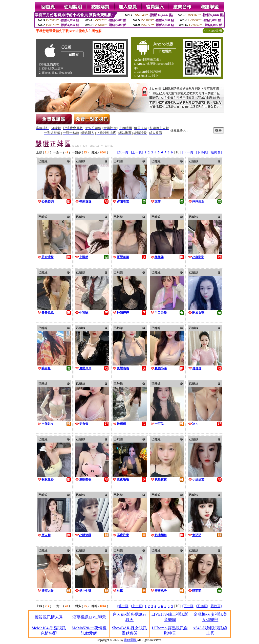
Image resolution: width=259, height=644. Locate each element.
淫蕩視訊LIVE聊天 (89, 617)
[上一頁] (137, 152)
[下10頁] (202, 152)
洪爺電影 (130, 640)
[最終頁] (216, 152)
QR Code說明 (213, 31)
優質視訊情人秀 (49, 617)
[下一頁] (188, 152)
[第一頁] (123, 152)
